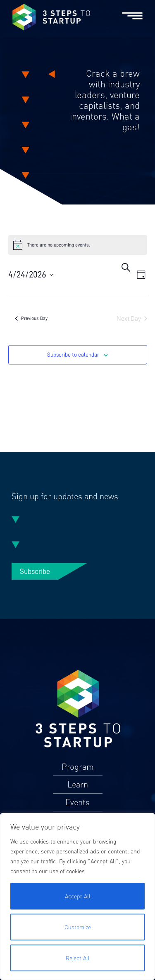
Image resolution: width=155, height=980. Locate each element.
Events (77, 802)
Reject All (78, 958)
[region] (77, 897)
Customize (78, 927)
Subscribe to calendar (73, 355)
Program (78, 767)
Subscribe (35, 571)
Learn (78, 785)
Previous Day (31, 318)
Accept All (78, 896)
